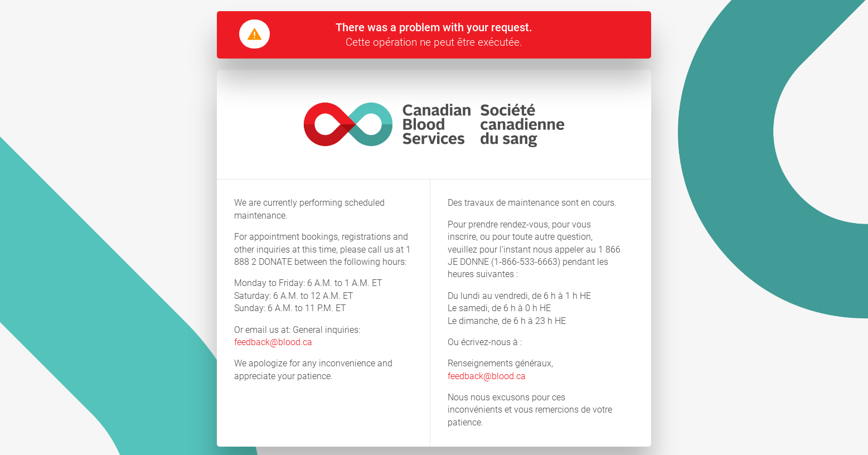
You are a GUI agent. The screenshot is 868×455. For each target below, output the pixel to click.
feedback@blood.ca (273, 342)
